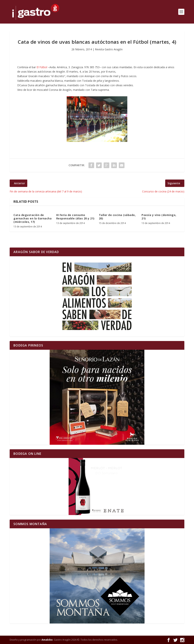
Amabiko (47, 640)
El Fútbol (42, 67)
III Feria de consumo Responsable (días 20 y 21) (75, 217)
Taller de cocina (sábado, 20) (117, 217)
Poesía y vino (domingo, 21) (159, 217)
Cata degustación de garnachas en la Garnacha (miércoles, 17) (32, 218)
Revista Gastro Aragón (109, 49)
